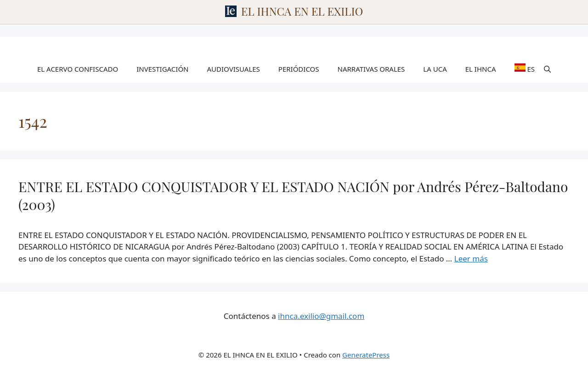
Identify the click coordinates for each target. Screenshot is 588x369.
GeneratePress (366, 355)
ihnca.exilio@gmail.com (321, 316)
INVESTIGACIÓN (162, 69)
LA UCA (435, 69)
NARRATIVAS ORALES (371, 69)
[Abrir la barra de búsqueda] (547, 69)
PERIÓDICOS (299, 69)
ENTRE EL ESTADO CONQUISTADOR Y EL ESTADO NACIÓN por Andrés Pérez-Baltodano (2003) (293, 196)
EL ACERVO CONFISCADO (78, 69)
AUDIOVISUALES (234, 69)
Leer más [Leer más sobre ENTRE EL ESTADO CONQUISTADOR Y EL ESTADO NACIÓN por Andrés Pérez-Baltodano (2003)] (471, 258)
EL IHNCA (481, 69)
